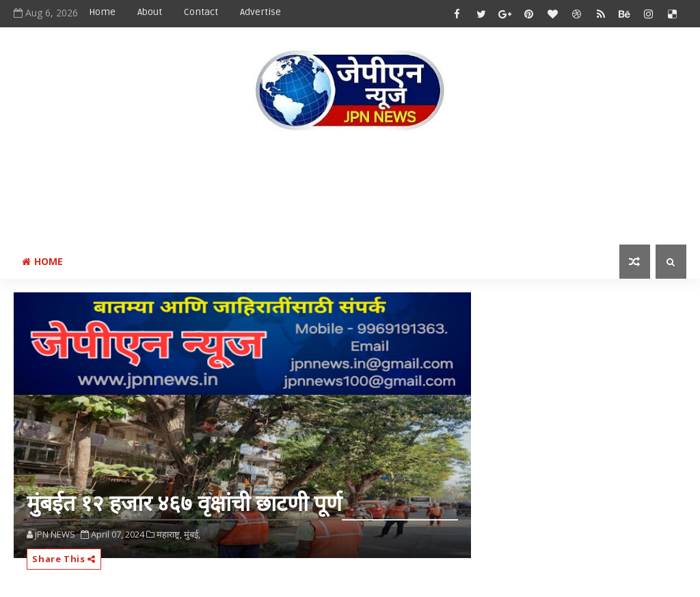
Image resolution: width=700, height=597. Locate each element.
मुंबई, (192, 534)
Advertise (260, 12)
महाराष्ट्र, (169, 534)
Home (102, 12)
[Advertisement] (350, 191)
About (150, 12)
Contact (201, 12)
